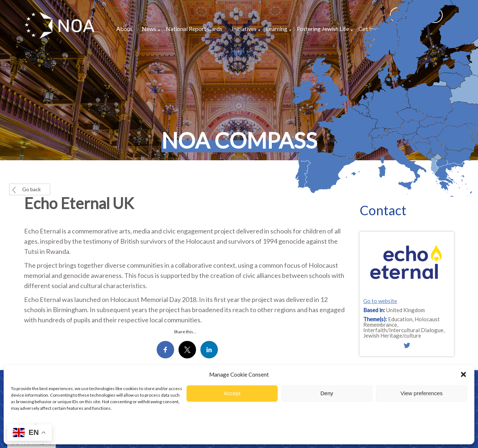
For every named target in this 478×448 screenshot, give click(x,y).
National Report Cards (194, 29)
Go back (32, 189)
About (124, 29)
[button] (463, 374)
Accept (232, 393)
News (149, 29)
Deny (327, 393)
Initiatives (244, 29)
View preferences (422, 393)
